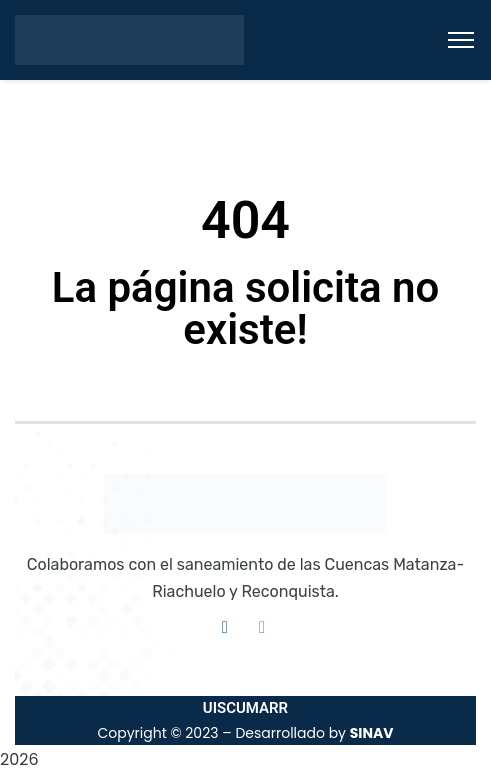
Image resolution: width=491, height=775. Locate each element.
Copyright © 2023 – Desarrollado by (245, 733)
